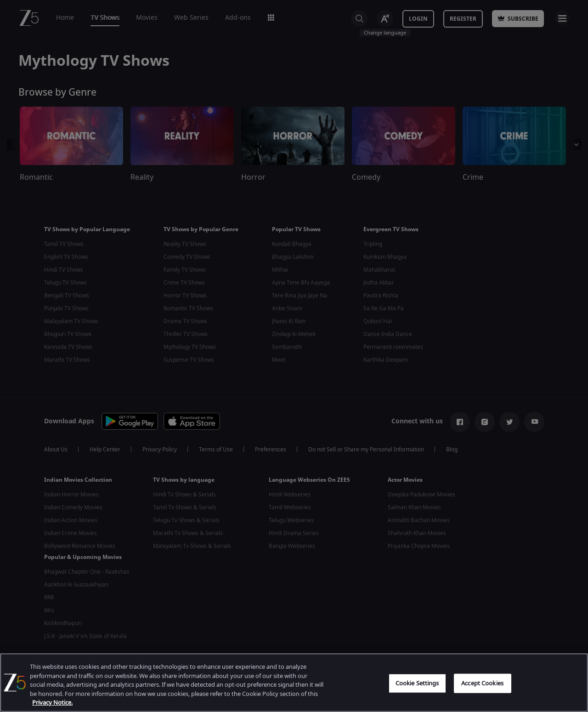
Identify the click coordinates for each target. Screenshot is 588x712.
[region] (294, 683)
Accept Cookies (482, 683)
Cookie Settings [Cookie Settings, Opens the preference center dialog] (417, 683)
